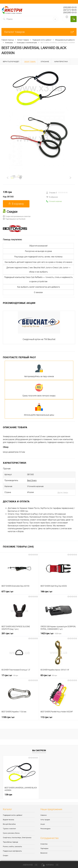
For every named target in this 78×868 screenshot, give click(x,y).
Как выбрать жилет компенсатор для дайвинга (38, 287)
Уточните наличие (54, 201)
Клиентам (44, 844)
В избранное (52, 197)
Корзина (50, 865)
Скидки (5, 855)
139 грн (7, 192)
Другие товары (63, 492)
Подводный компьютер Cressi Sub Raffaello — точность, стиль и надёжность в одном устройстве (38, 279)
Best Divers (32, 480)
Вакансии (44, 853)
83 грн (49, 675)
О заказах (38, 292)
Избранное (28, 865)
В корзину (16, 204)
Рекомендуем (45, 829)
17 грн (10, 675)
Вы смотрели (39, 750)
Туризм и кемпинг (9, 829)
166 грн (46, 591)
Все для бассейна (9, 824)
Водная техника (8, 820)
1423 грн (51, 633)
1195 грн (8, 717)
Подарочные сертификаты (12, 851)
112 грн (46, 717)
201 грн (7, 633)
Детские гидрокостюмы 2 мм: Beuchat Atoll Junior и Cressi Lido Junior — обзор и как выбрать (38, 270)
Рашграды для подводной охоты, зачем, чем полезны (38, 257)
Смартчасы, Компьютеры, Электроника (17, 838)
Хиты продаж (45, 820)
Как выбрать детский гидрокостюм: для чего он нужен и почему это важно (38, 262)
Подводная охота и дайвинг (13, 815)
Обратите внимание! (38, 246)
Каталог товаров (39, 32)
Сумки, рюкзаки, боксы (11, 833)
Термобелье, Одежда (10, 842)
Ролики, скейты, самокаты (12, 847)
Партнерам (44, 848)
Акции (43, 824)
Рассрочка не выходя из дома (38, 251)
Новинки (44, 815)
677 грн (7, 591)
